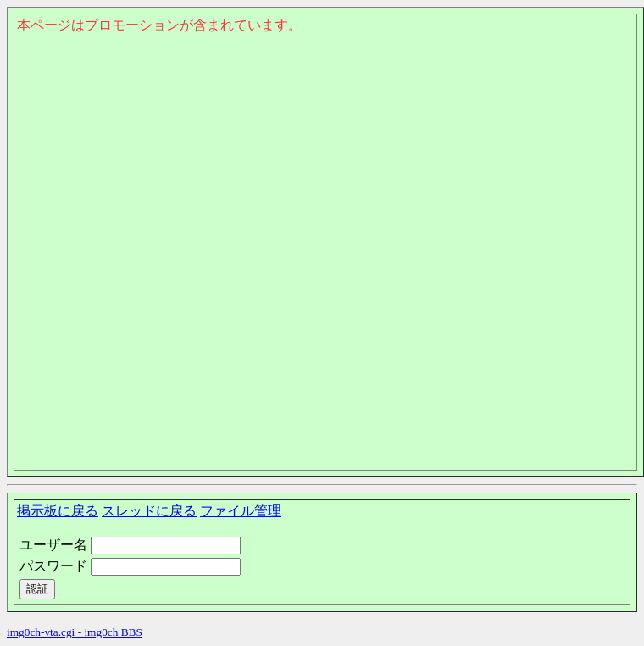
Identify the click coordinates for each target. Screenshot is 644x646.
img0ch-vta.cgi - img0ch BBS (75, 632)
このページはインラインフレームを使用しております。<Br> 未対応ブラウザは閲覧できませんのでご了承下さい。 (325, 124)
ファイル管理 (241, 511)
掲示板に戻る (58, 511)
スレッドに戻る (149, 511)
